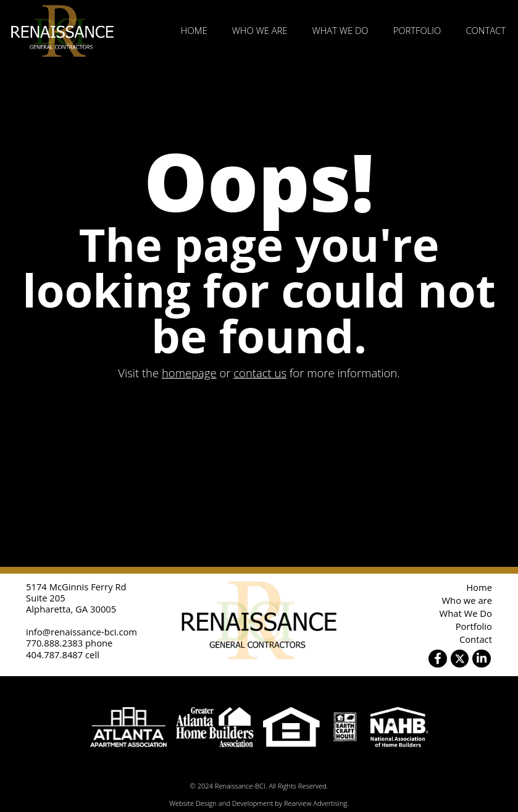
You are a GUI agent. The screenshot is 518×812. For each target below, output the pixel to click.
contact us (260, 373)
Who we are (260, 30)
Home (194, 30)
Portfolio (417, 30)
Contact (486, 30)
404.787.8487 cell (63, 655)
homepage (189, 373)
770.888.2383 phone (69, 643)
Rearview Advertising (315, 803)
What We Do (340, 30)
